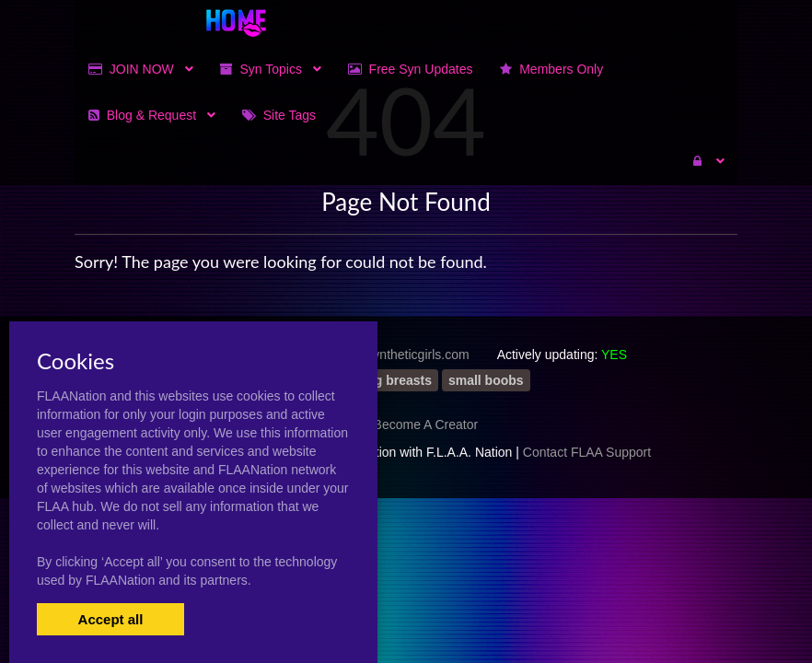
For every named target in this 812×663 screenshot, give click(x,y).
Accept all (111, 619)
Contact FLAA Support (587, 452)
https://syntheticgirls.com (398, 355)
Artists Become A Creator (406, 425)
